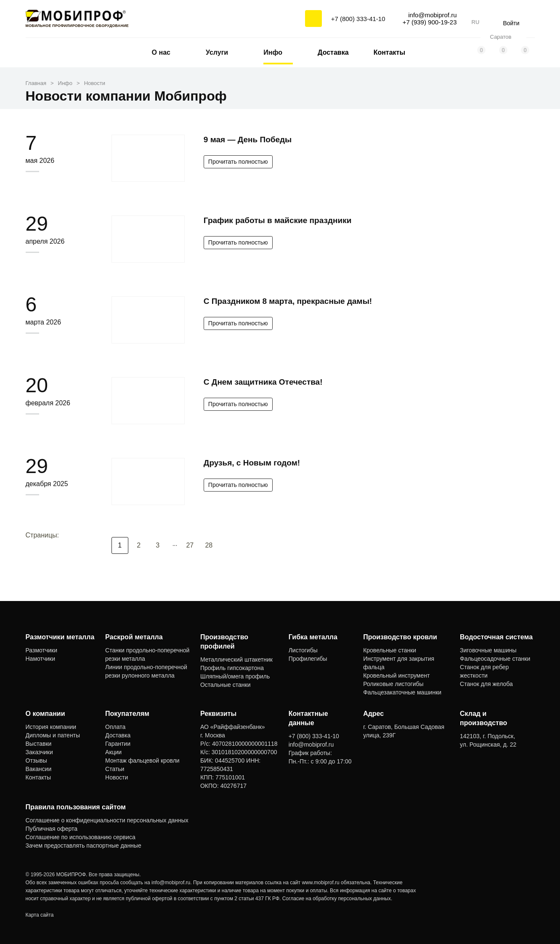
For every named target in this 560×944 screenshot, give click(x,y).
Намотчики (40, 659)
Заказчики (39, 752)
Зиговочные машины (488, 650)
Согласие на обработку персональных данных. (337, 899)
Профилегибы (308, 659)
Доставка (333, 52)
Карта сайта (40, 915)
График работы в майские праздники (278, 220)
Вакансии (39, 769)
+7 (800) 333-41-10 (358, 19)
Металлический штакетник (236, 659)
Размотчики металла (60, 637)
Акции (113, 752)
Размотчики (42, 650)
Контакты (389, 52)
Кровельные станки (390, 650)
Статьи (115, 769)
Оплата (115, 727)
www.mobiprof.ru (320, 883)
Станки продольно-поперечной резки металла (147, 654)
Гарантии (118, 744)
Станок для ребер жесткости (484, 671)
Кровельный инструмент (396, 675)
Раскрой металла (134, 637)
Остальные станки (226, 685)
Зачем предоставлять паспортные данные (84, 846)
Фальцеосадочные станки (495, 659)
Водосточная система (496, 637)
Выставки (39, 744)
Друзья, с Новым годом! (252, 463)
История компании (51, 727)
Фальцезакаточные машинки (402, 692)
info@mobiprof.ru (171, 883)
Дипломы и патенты (53, 735)
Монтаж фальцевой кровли (142, 761)
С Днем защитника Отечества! (263, 382)
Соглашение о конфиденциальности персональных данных (107, 820)
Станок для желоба (486, 684)
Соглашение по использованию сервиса (81, 837)
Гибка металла (313, 637)
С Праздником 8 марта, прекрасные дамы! (288, 301)
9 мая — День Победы (248, 140)
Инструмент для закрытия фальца (399, 663)
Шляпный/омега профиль (235, 676)
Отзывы (36, 761)
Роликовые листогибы (393, 684)
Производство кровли (400, 637)
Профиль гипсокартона (232, 668)
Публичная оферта (52, 829)
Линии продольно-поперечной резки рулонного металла (146, 671)
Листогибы (303, 650)
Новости (117, 777)
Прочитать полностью (238, 162)
